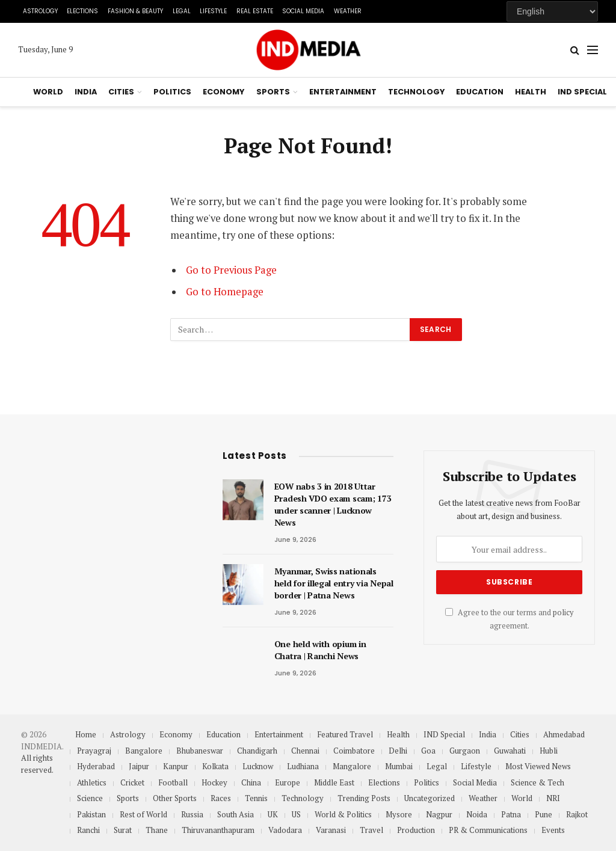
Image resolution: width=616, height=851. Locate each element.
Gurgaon (465, 751)
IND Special (582, 92)
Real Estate (255, 11)
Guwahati (510, 751)
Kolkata (215, 766)
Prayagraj (94, 751)
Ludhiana (303, 766)
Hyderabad (96, 766)
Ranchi (88, 830)
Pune (544, 814)
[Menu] (593, 50)
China (251, 782)
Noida (477, 814)
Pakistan (91, 814)
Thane (157, 830)
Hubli (549, 751)
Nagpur (439, 814)
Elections (82, 11)
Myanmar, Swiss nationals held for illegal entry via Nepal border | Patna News (334, 583)
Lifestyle (213, 11)
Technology (416, 92)
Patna (511, 814)
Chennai (305, 751)
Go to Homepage (225, 292)
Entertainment (343, 92)
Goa (428, 751)
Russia (192, 814)
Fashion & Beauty (135, 11)
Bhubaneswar (200, 751)
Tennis (256, 798)
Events (553, 830)
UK (273, 814)
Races (221, 798)
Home (86, 734)
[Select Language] (552, 11)
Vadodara (285, 830)
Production (416, 830)
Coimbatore (354, 751)
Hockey (214, 782)
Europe (288, 782)
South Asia (236, 814)
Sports (273, 92)
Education (480, 92)
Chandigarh (257, 751)
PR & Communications (488, 830)
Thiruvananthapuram (218, 830)
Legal (182, 11)
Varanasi (331, 830)
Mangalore (352, 766)
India (86, 92)
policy (563, 613)
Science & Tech (537, 782)
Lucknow (258, 766)
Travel (371, 830)
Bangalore (144, 751)
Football (173, 782)
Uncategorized (430, 798)
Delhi (398, 751)
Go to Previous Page (231, 270)
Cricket (132, 782)
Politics (172, 92)
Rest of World (143, 814)
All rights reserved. (37, 764)
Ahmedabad (564, 734)
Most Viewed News (538, 766)
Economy (223, 92)
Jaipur (139, 766)
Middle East (334, 782)
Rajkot (577, 814)
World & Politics (343, 814)
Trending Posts (364, 798)
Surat (123, 830)
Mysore (399, 814)
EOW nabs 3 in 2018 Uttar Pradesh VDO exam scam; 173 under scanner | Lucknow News (333, 504)
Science (90, 798)
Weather (348, 11)
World (48, 92)
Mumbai (399, 766)
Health (531, 92)
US (296, 814)
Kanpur (176, 766)
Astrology (40, 11)
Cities (121, 92)
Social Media (303, 11)
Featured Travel (345, 734)
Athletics (92, 782)
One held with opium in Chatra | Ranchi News (320, 650)
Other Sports (175, 798)
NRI (553, 798)
